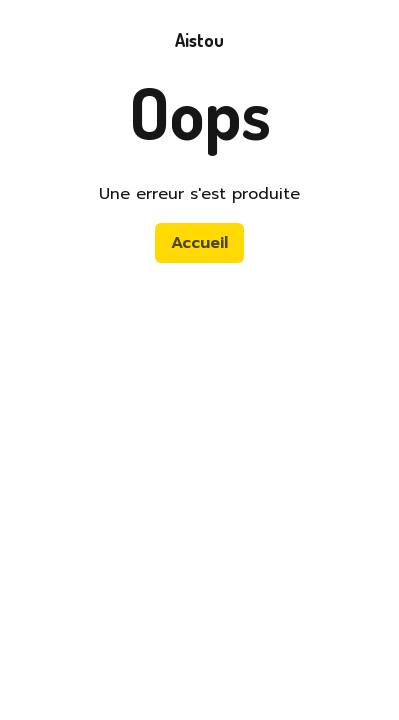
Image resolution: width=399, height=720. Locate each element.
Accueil (199, 243)
